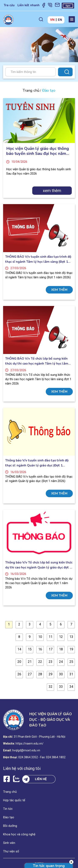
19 (71, 649)
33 (61, 687)
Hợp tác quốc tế (14, 800)
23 (51, 662)
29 (51, 674)
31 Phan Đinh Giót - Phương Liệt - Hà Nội (40, 737)
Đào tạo (9, 817)
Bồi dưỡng (10, 826)
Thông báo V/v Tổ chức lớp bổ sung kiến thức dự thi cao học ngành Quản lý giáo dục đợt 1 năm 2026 (39, 565)
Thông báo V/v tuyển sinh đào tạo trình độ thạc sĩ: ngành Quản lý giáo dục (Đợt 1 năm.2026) (37, 463)
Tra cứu (9, 5)
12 (61, 637)
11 (51, 637)
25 (71, 662)
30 (61, 674)
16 (40, 649)
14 (19, 649)
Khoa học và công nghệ (19, 834)
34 (71, 687)
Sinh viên (9, 843)
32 (51, 687)
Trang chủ (31, 90)
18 (61, 649)
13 (71, 637)
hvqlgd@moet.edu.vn (26, 750)
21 (30, 662)
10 (40, 637)
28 (40, 674)
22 (40, 662)
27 (30, 674)
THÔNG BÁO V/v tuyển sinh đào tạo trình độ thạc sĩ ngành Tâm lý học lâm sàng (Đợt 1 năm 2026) (38, 259)
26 (19, 674)
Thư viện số (11, 851)
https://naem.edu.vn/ (30, 743)
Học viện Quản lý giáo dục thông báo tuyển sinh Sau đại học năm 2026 (38, 151)
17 (51, 649)
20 (19, 662)
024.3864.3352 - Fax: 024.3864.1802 (42, 757)
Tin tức (8, 809)
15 (30, 649)
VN (52, 20)
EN (60, 20)
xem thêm (52, 191)
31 (71, 674)
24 (61, 662)
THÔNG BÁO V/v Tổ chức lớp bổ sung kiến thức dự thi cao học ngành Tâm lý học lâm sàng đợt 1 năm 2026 (37, 361)
